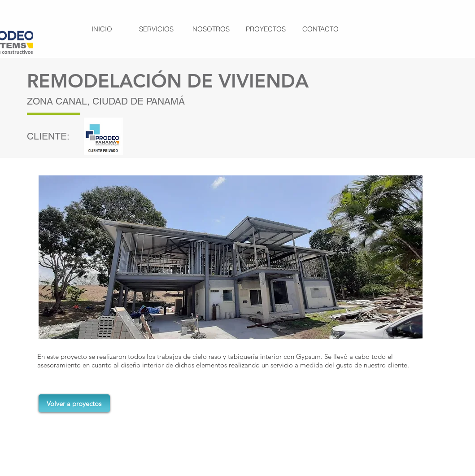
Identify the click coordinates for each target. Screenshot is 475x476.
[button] (231, 257)
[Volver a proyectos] (74, 403)
